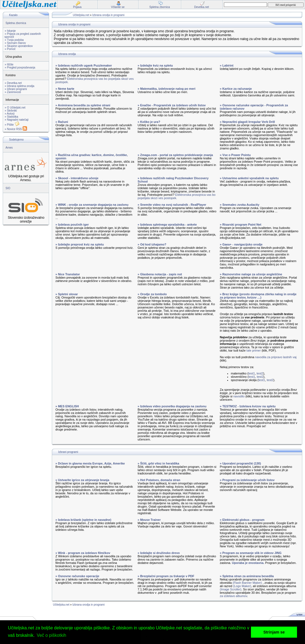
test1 (252, 373)
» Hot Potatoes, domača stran (159, 480)
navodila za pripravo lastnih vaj (276, 357)
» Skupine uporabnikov (19, 46)
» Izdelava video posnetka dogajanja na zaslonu (172, 406)
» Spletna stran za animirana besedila (247, 576)
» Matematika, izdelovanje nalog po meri (167, 89)
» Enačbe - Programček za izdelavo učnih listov (172, 105)
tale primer (254, 350)
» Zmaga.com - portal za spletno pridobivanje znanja (175, 155)
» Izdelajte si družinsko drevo (159, 553)
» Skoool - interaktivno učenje (77, 178)
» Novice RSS (16, 129)
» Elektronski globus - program (242, 520)
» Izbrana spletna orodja (19, 86)
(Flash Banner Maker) (247, 583)
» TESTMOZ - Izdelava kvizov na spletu (248, 406)
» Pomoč (10, 49)
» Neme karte (65, 89)
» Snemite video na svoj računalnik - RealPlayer (172, 205)
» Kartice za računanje (236, 89)
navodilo (239, 396)
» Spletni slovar (67, 294)
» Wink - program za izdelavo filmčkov (83, 553)
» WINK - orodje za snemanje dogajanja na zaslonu (92, 205)
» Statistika (11, 117)
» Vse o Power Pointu (235, 155)
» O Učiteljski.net (15, 108)
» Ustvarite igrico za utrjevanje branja (82, 480)
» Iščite (9, 64)
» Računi (62, 122)
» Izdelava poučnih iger (72, 225)
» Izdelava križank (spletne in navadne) (83, 520)
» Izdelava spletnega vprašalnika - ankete (167, 225)
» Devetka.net (13, 83)
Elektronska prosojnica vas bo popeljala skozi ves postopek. (177, 196)
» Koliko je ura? (149, 122)
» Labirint (227, 65)
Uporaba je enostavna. (248, 563)
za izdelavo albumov (233, 596)
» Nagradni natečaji (17, 120)
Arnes (9, 148)
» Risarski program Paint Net (240, 225)
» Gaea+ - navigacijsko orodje (241, 244)
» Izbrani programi (16, 89)
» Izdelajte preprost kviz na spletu (80, 244)
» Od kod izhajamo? (152, 244)
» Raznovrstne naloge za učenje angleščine (251, 274)
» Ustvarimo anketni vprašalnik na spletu (249, 178)
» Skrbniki (11, 111)
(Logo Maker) (242, 586)
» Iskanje (10, 31)
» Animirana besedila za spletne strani (83, 105)
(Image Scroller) (231, 589)
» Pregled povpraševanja (20, 68)
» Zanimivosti (13, 92)
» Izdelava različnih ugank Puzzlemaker (84, 65)
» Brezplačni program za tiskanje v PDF (166, 576)
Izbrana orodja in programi (109, 15)
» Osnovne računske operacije (77, 576)
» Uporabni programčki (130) (240, 463)
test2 (260, 373)
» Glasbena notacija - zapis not (160, 274)
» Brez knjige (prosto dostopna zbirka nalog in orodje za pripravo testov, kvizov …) (258, 296)
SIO (8, 188)
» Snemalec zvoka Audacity (240, 205)
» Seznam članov (15, 43)
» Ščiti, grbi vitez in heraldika (158, 463)
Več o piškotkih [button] (51, 635)
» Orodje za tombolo (152, 294)
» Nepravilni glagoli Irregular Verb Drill (247, 122)
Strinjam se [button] (274, 632)
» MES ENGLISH (67, 406)
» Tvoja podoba (14, 40)
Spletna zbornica (16, 23)
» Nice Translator (68, 274)
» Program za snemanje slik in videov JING (251, 553)
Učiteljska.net (81, 15)
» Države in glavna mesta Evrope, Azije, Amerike (90, 463)
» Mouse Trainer (149, 520)
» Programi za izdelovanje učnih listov (247, 480)
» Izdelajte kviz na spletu (155, 65)
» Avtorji (10, 114)
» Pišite (12, 125)
